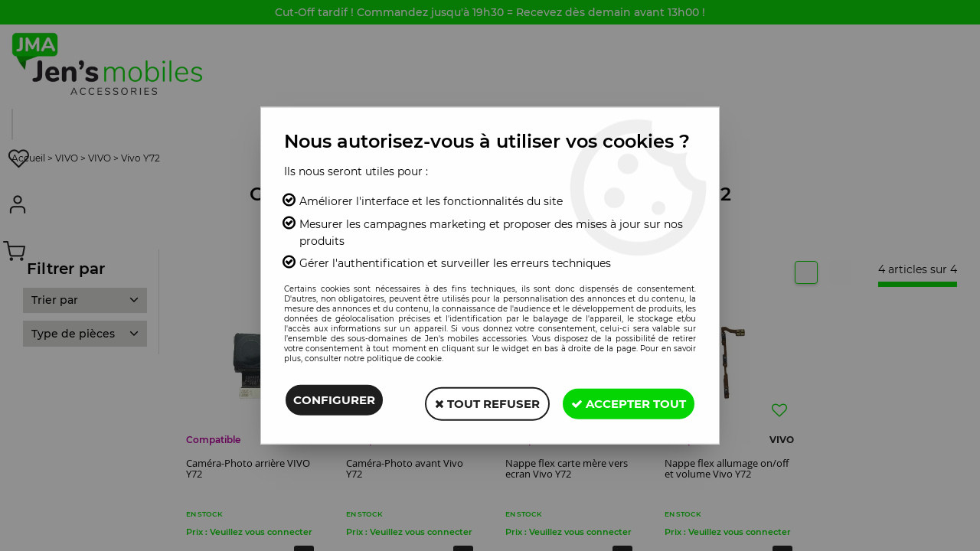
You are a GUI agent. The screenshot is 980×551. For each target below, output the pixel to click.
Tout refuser (478, 401)
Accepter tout (626, 401)
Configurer (334, 401)
